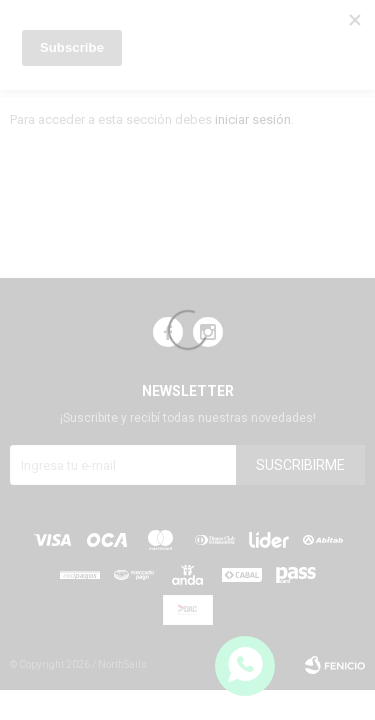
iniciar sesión (253, 119)
